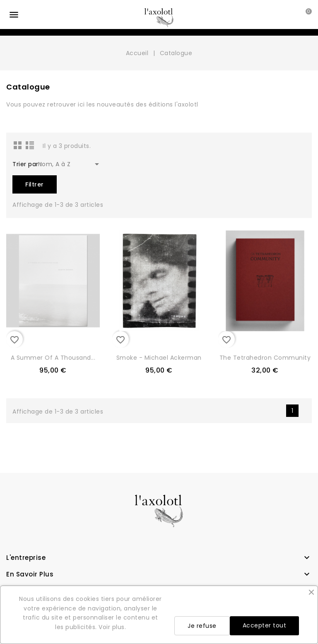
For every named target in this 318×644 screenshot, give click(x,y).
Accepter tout (265, 625)
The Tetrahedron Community (265, 358)
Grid (18, 145)
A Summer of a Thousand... (53, 358)
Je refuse (202, 626)
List (30, 145)
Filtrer (35, 184)
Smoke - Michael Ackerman (159, 358)
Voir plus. (112, 627)
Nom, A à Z (70, 164)
